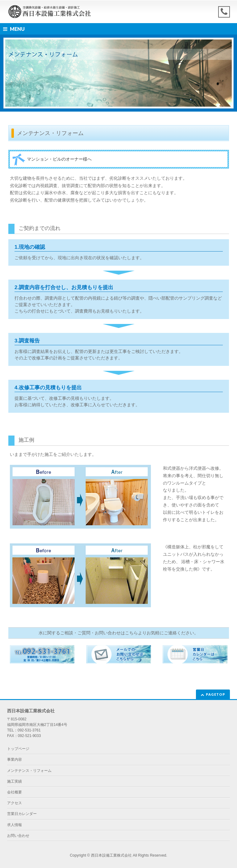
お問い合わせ (18, 836)
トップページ (18, 749)
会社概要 (15, 792)
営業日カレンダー (22, 814)
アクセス (15, 803)
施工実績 (15, 781)
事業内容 (15, 759)
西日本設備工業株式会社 (111, 855)
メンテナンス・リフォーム (29, 771)
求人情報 (15, 825)
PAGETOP (216, 694)
